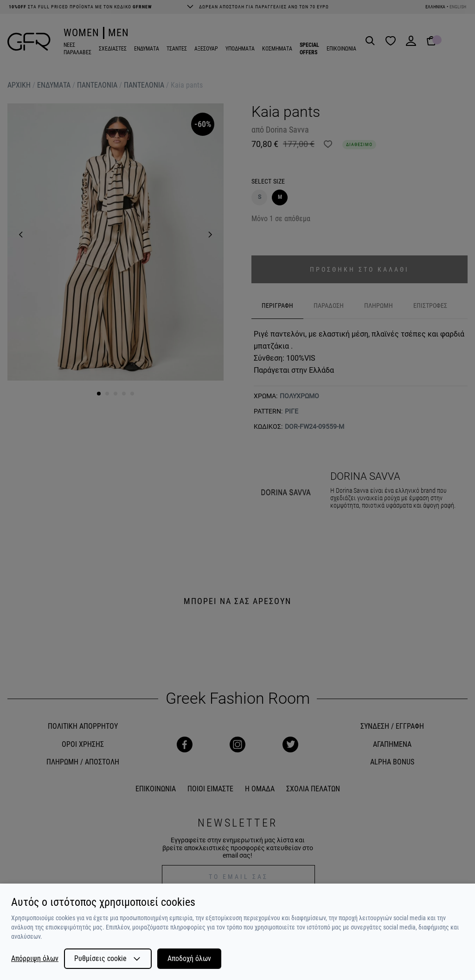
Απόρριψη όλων (35, 959)
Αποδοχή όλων (189, 958)
